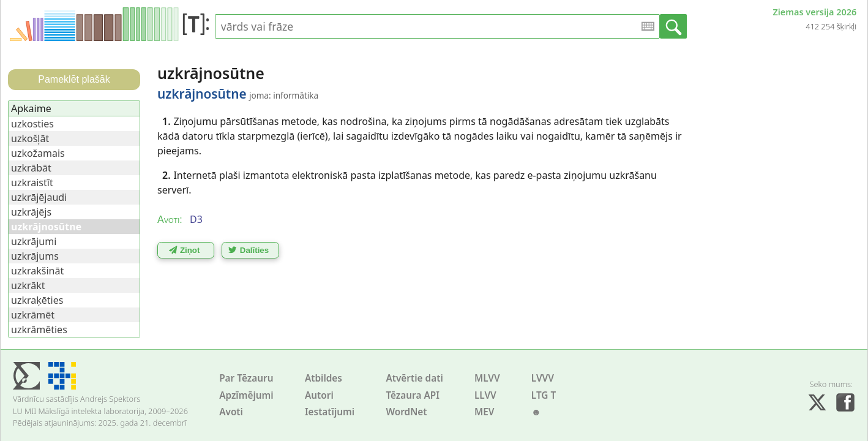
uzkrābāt (31, 168)
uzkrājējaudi (39, 197)
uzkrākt (28, 285)
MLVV (487, 378)
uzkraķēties (37, 300)
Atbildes (324, 378)
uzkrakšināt (37, 271)
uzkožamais (38, 153)
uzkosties (32, 124)
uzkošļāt (30, 138)
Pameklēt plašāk (74, 79)
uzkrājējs (31, 212)
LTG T (544, 395)
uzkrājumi (34, 241)
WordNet (406, 412)
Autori (319, 395)
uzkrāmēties (39, 330)
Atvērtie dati (414, 378)
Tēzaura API (413, 395)
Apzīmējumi (246, 395)
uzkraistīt (32, 183)
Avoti (231, 412)
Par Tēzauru (246, 378)
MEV (485, 412)
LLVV (485, 395)
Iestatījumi (330, 412)
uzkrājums (35, 256)
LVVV (543, 378)
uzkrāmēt (33, 315)
